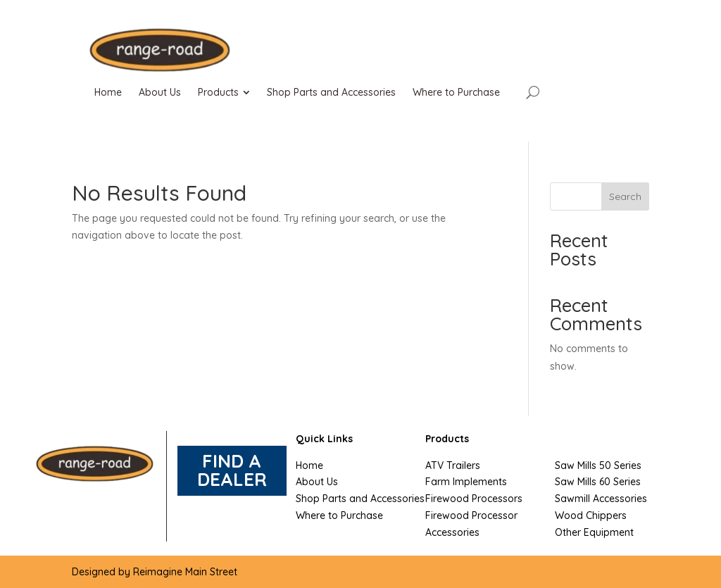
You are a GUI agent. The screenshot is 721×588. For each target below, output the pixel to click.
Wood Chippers (591, 515)
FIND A (232, 461)
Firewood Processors (474, 499)
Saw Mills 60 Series (598, 482)
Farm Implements (466, 482)
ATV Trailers (453, 465)
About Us (317, 482)
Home (309, 465)
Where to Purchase (339, 515)
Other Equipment (594, 532)
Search (625, 196)
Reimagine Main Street (185, 572)
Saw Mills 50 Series (598, 465)
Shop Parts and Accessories (360, 499)
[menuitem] (108, 92)
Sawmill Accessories (601, 499)
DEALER (232, 479)
